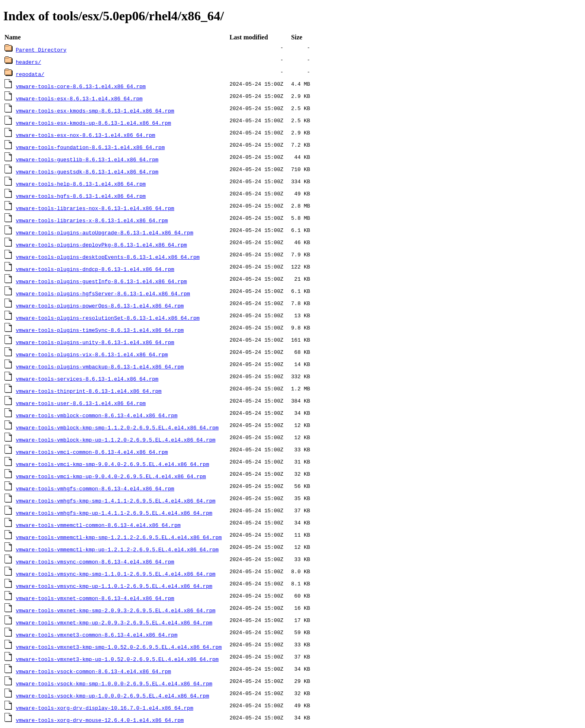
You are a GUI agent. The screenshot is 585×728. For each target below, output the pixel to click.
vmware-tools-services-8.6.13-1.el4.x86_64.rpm (87, 379)
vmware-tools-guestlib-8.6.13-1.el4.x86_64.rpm (87, 159)
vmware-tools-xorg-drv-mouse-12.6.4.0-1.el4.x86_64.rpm (100, 720)
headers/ (28, 62)
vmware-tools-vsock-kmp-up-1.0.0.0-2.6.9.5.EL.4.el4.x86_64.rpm (113, 695)
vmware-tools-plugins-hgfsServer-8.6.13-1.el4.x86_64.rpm (103, 293)
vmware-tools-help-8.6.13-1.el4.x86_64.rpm (81, 184)
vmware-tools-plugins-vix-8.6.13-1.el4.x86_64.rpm (92, 354)
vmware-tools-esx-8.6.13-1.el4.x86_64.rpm (79, 98)
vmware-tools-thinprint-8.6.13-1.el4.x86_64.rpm (89, 391)
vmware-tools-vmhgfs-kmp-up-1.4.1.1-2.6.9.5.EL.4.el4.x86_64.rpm (114, 513)
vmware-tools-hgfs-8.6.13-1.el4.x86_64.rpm (81, 196)
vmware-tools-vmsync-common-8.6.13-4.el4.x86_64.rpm (95, 561)
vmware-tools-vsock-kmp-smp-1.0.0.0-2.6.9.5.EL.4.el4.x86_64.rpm (114, 683)
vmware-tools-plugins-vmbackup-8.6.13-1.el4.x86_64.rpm (100, 366)
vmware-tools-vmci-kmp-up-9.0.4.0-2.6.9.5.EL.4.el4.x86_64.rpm (111, 476)
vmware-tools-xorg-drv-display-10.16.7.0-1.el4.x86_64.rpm (105, 708)
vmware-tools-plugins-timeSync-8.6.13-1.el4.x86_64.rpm (100, 330)
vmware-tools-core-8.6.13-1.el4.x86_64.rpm (81, 86)
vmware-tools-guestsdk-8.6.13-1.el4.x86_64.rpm (87, 171)
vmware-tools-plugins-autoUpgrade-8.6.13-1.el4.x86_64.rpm (105, 232)
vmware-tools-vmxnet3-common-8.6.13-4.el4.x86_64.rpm (97, 635)
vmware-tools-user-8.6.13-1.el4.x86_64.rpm (81, 403)
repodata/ (30, 74)
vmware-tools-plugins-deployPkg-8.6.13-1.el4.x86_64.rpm (101, 245)
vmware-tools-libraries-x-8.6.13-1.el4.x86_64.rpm (92, 220)
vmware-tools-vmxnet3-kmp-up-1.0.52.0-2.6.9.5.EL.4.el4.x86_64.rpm (117, 659)
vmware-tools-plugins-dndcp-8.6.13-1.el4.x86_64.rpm (95, 269)
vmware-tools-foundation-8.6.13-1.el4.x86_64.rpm (90, 147)
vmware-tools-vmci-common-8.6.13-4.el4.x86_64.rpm (92, 452)
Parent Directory (41, 50)
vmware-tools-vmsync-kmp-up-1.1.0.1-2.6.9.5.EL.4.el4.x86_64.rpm (114, 586)
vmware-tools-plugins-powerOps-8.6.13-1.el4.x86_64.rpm (100, 305)
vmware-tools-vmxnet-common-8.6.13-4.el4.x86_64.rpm (95, 598)
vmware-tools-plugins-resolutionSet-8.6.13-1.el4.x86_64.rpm (108, 318)
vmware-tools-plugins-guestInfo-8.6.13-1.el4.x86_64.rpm (101, 281)
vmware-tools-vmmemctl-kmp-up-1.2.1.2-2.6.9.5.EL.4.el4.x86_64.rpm (117, 549)
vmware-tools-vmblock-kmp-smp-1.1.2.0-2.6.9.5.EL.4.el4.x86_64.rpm (117, 427)
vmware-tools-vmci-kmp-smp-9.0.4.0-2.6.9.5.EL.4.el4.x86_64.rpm (113, 464)
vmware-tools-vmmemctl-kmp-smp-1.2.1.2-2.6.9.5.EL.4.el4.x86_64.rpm (119, 537)
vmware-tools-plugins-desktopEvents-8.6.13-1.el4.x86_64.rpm (108, 257)
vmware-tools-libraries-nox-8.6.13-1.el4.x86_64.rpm (95, 208)
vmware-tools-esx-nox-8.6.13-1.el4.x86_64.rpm (86, 135)
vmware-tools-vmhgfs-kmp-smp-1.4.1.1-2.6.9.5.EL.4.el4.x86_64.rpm (116, 500)
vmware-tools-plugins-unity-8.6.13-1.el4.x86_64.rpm (95, 342)
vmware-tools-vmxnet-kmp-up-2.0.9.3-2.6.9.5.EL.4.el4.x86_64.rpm (114, 622)
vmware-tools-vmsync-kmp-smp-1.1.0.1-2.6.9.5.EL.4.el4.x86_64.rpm (116, 574)
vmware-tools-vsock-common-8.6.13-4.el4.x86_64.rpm (93, 671)
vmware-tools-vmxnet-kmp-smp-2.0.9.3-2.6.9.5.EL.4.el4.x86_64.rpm (116, 610)
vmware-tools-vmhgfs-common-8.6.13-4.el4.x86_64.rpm (95, 488)
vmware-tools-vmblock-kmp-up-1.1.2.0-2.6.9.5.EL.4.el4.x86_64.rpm (116, 440)
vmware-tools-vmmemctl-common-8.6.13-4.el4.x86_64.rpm (98, 525)
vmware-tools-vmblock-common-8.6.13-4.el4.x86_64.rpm (97, 415)
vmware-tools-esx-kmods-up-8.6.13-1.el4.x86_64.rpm (93, 123)
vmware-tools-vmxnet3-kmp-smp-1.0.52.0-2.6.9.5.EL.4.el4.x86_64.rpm (119, 647)
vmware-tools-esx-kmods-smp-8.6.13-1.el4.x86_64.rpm (95, 110)
